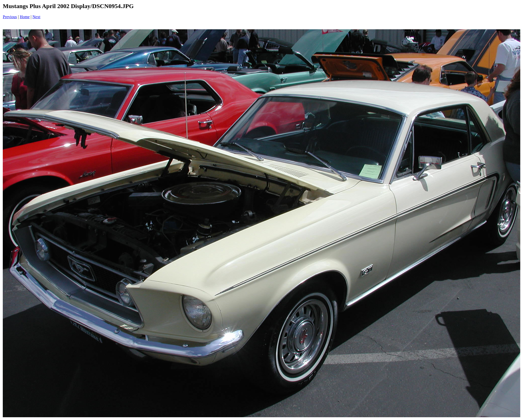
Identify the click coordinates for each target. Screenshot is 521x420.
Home (25, 17)
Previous (10, 17)
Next (37, 17)
